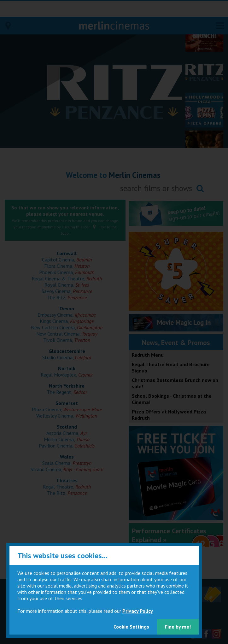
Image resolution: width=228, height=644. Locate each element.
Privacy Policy (138, 611)
